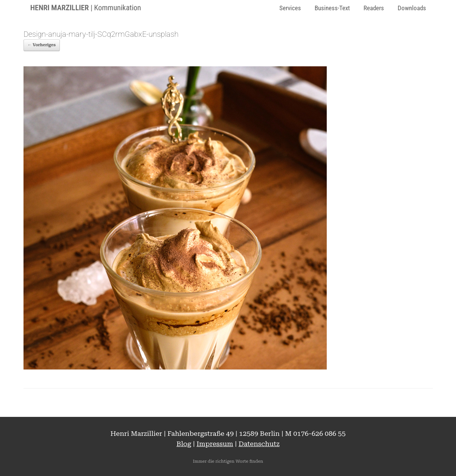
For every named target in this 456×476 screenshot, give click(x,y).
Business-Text (332, 8)
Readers (374, 8)
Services (290, 8)
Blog (184, 444)
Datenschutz (259, 444)
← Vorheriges (42, 45)
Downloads (412, 8)
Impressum (215, 444)
